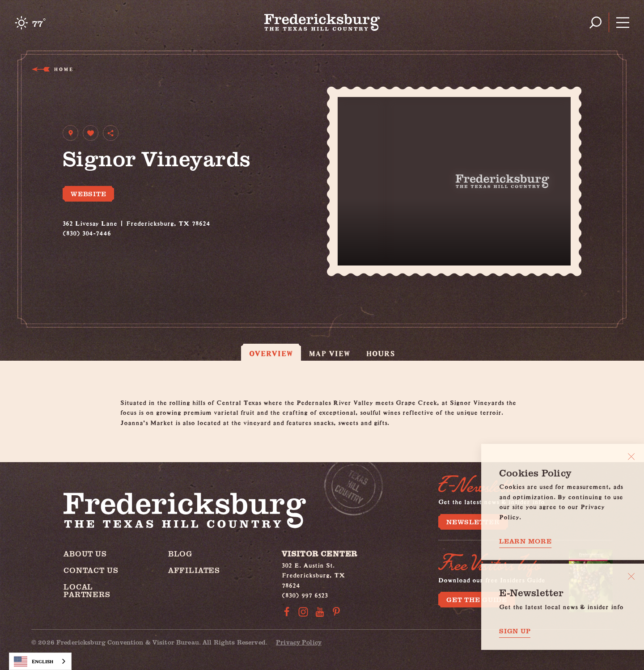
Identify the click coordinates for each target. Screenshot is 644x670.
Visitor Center (320, 554)
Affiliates (194, 570)
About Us (85, 554)
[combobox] (40, 661)
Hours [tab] (381, 353)
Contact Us (91, 570)
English (34, 662)
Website (88, 194)
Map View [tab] (330, 353)
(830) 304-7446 (87, 232)
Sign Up (515, 631)
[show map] (70, 133)
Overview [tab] (271, 353)
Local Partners (87, 590)
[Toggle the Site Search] (595, 23)
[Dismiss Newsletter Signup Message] (631, 576)
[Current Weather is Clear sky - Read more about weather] (30, 23)
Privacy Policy (299, 642)
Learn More (525, 541)
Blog (180, 554)
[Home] (322, 22)
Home (63, 69)
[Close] (631, 457)
